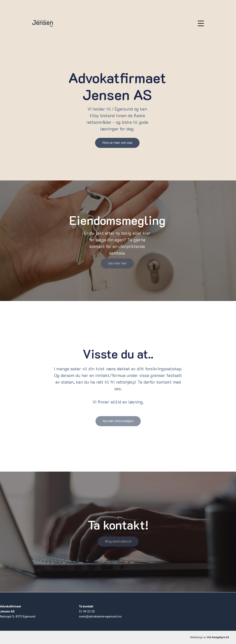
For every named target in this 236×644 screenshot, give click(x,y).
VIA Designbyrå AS (218, 637)
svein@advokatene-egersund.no (100, 616)
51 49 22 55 (87, 611)
